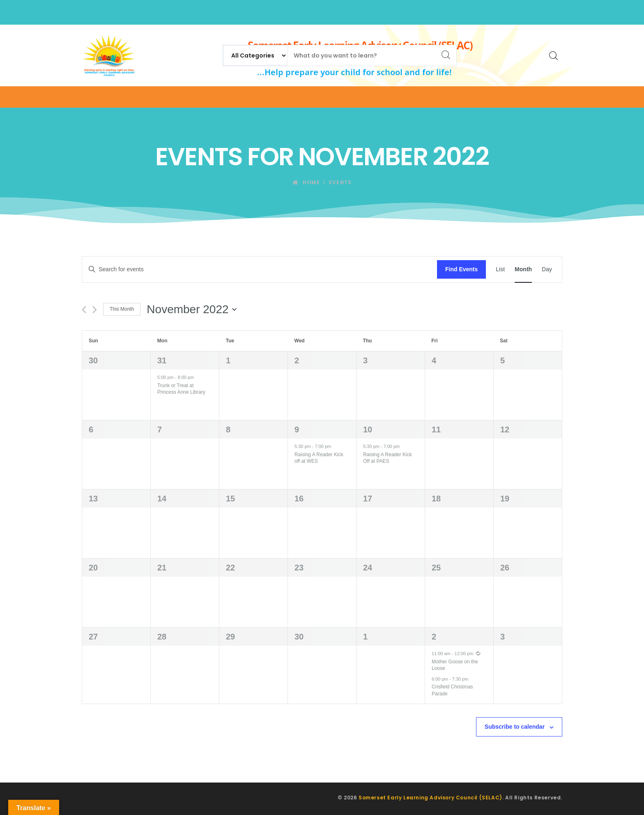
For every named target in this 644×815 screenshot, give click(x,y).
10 (368, 429)
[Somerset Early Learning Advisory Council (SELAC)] (108, 55)
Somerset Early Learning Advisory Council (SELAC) (430, 798)
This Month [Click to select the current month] (122, 309)
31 (162, 360)
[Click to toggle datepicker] (191, 309)
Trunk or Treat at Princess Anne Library (181, 389)
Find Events (461, 269)
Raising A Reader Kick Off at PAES (388, 458)
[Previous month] (84, 310)
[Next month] (95, 310)
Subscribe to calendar (515, 727)
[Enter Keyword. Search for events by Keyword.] (260, 269)
